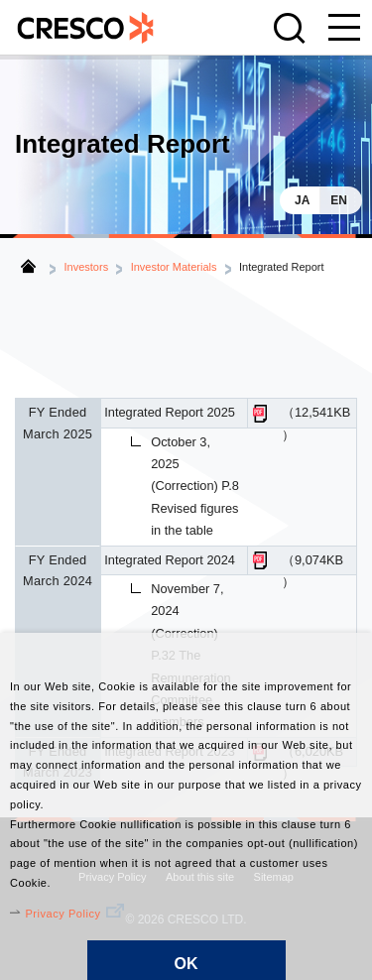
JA (302, 200)
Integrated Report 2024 (170, 560)
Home (28, 266)
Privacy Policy (62, 914)
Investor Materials (174, 267)
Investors (87, 267)
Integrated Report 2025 (170, 412)
